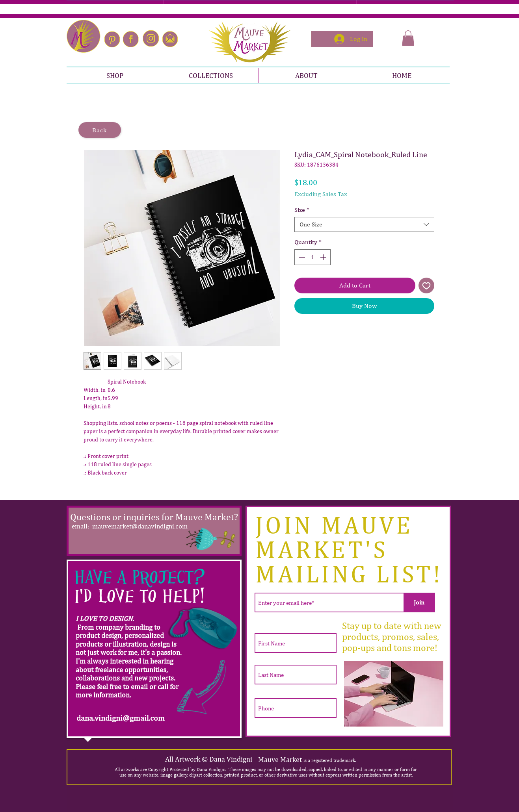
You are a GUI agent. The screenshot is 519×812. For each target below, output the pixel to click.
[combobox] (364, 224)
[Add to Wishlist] (426, 285)
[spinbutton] (313, 257)
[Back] (100, 130)
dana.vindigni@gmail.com (121, 718)
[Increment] (324, 257)
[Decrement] (301, 257)
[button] (408, 38)
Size (302, 210)
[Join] (419, 603)
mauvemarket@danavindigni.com (140, 526)
